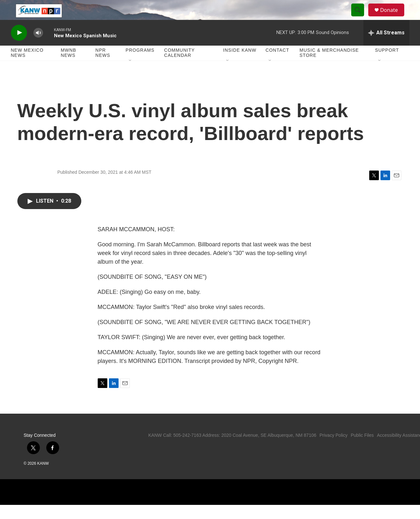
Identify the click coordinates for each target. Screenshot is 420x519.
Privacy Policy (333, 449)
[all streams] (386, 47)
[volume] (38, 47)
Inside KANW (240, 64)
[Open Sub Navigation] (130, 75)
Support (387, 64)
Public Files (362, 449)
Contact (277, 64)
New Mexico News (27, 67)
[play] (19, 47)
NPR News (103, 67)
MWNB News (68, 67)
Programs (140, 64)
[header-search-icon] (361, 17)
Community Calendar (179, 67)
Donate (393, 17)
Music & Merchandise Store (329, 67)
